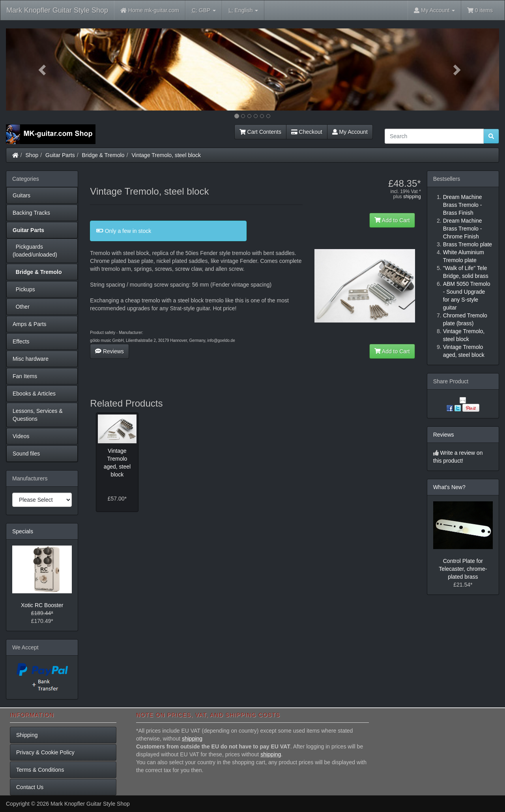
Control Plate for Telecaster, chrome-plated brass (463, 569)
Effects (21, 341)
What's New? (449, 487)
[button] (43, 69)
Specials (23, 531)
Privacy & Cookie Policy (45, 752)
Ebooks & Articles (34, 394)
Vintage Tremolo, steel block (166, 155)
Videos (21, 436)
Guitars (22, 195)
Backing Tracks (31, 213)
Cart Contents (260, 132)
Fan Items (25, 376)
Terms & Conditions (40, 770)
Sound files (26, 454)
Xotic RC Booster (42, 605)
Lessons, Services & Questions (38, 415)
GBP (204, 10)
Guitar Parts (60, 155)
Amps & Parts (30, 324)
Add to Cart (392, 220)
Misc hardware (31, 359)
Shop (32, 155)
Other (21, 307)
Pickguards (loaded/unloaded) (35, 251)
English (243, 10)
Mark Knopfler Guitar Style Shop (57, 10)
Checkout (307, 132)
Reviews (109, 351)
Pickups (24, 289)
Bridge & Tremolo (103, 155)
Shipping (27, 735)
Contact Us (30, 787)
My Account (350, 132)
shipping (412, 197)
